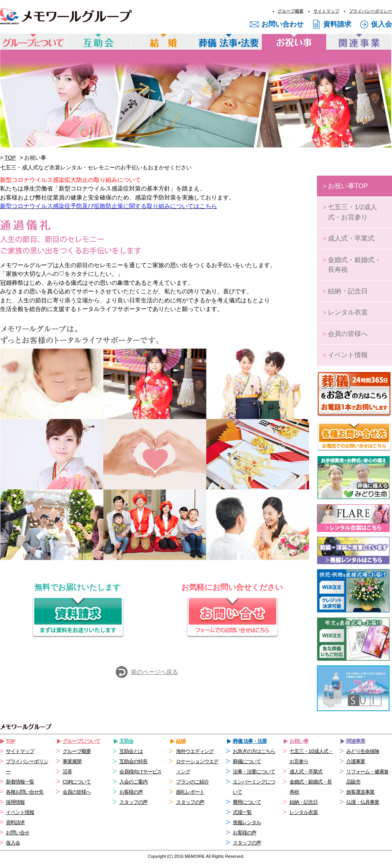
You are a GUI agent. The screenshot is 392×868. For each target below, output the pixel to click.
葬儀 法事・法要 (250, 741)
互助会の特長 (133, 761)
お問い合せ (18, 833)
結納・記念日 (344, 291)
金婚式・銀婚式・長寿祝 (351, 265)
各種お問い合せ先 (25, 792)
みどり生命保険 (363, 751)
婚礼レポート (190, 792)
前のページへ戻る (155, 672)
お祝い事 (299, 741)
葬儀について (247, 761)
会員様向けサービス (140, 772)
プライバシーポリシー (370, 11)
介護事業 (356, 761)
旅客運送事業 (360, 792)
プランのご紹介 (192, 782)
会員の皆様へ (344, 334)
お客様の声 (131, 792)
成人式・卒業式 (348, 238)
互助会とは (131, 751)
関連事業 (356, 741)
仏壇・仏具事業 (363, 802)
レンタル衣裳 (344, 312)
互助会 (126, 741)
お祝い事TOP (345, 186)
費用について (247, 802)
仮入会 (381, 24)
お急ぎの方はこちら (254, 751)
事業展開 (72, 761)
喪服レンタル (247, 822)
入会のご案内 (133, 782)
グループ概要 (291, 11)
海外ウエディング (195, 751)
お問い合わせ (282, 24)
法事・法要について (254, 772)
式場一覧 (242, 812)
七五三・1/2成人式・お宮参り (349, 212)
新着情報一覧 (20, 782)
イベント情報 (344, 355)
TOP (10, 158)
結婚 (181, 741)
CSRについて (77, 782)
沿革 (67, 772)
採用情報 (15, 802)
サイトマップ (326, 11)
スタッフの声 (133, 802)
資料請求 (337, 24)
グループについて (81, 741)
